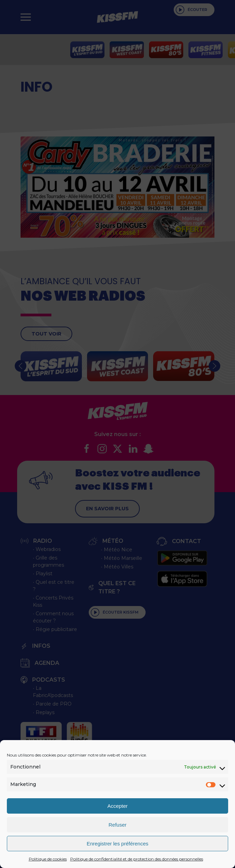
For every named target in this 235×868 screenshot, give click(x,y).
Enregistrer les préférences (117, 844)
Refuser (118, 825)
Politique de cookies (48, 859)
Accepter (117, 806)
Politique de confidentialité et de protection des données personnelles (137, 859)
